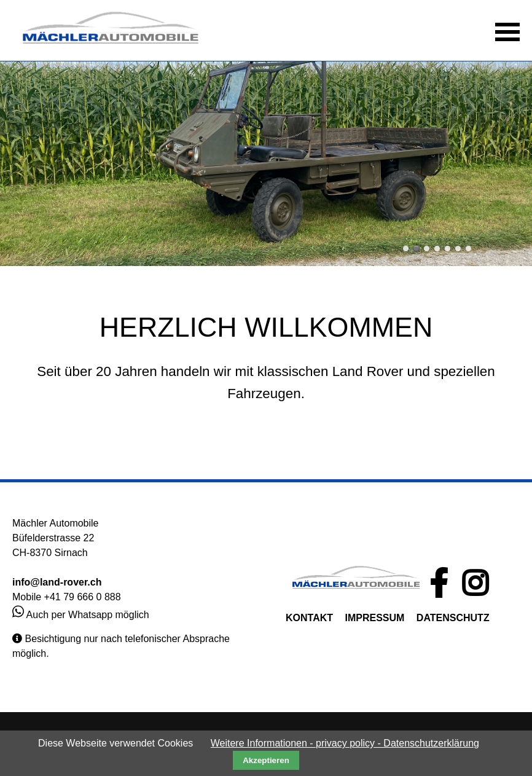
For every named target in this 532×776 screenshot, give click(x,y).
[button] (507, 31)
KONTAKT (309, 618)
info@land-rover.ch (57, 582)
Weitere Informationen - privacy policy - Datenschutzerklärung (345, 743)
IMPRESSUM (374, 618)
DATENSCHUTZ (453, 618)
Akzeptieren (266, 760)
